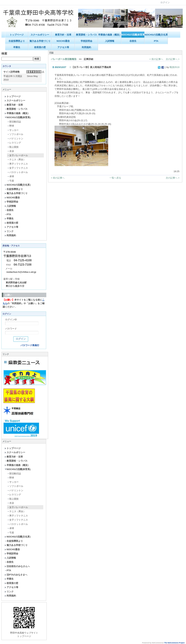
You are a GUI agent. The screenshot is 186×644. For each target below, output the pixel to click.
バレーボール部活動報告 (64, 59)
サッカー (13, 130)
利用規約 (86, 47)
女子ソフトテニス (18, 168)
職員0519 (174, 67)
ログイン (165, 2)
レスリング (14, 143)
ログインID (11, 319)
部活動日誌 (14, 122)
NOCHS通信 (63, 41)
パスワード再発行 (30, 345)
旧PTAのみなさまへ (16, 575)
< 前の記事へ (156, 59)
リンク (9, 231)
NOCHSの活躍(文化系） (156, 35)
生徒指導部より (17, 41)
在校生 (133, 41)
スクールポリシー (40, 35)
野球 (11, 126)
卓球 (11, 176)
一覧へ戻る (115, 178)
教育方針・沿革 (63, 35)
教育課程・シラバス (86, 35)
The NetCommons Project (174, 643)
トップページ (17, 35)
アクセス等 (63, 47)
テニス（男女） (16, 160)
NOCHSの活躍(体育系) (133, 35)
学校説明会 (86, 41)
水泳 (11, 151)
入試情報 (110, 41)
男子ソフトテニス (18, 164)
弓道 (11, 181)
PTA (156, 41)
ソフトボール (15, 134)
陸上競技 (13, 147)
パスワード (11, 329)
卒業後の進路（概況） (110, 35)
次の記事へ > (173, 59)
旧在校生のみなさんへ (17, 566)
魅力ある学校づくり (40, 41)
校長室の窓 (40, 47)
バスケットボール (18, 172)
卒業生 (17, 47)
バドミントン (15, 139)
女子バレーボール (18, 155)
